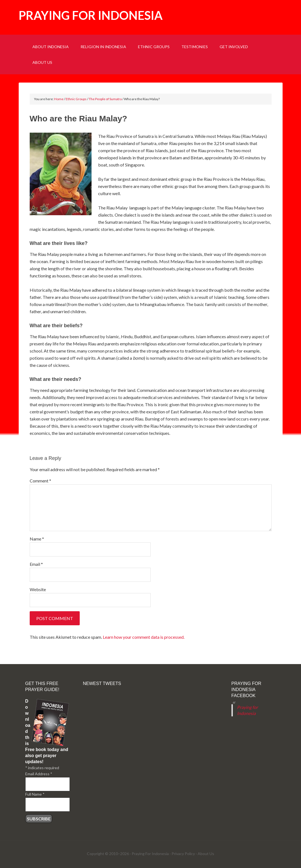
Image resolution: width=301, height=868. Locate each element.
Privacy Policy (183, 854)
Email (36, 564)
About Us (206, 854)
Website (38, 589)
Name (37, 539)
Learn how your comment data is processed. (144, 637)
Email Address (39, 774)
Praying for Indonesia (91, 15)
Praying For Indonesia (150, 854)
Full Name (35, 794)
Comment (40, 481)
